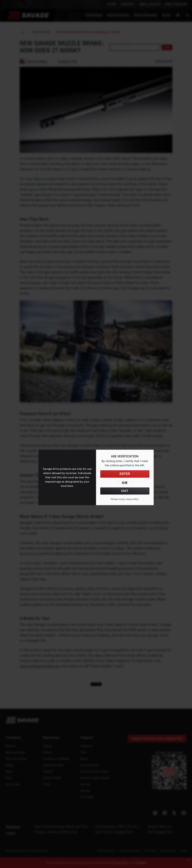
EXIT (125, 491)
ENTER (125, 474)
